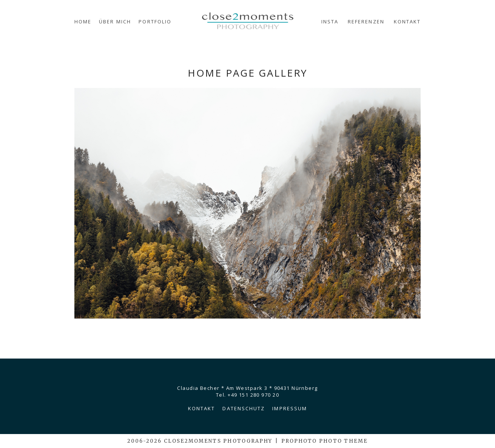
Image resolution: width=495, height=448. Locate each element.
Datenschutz (244, 408)
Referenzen (366, 22)
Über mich (115, 22)
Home (83, 22)
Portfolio (155, 22)
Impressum (290, 408)
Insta (330, 22)
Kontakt (407, 22)
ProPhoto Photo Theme (325, 441)
